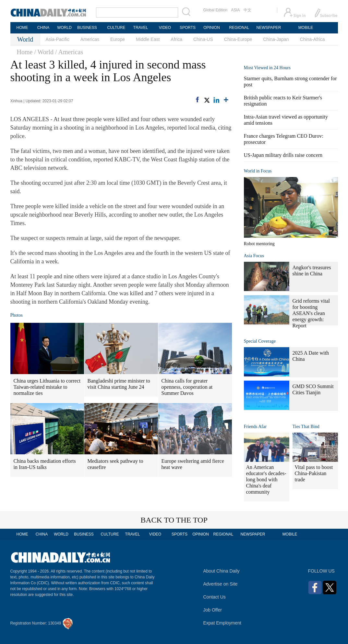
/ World (44, 52)
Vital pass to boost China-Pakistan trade (314, 473)
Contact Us (215, 597)
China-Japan (276, 39)
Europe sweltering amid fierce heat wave (193, 464)
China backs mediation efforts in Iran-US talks (45, 464)
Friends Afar (255, 427)
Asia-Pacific (58, 39)
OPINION (212, 28)
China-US (203, 39)
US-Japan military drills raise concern (283, 155)
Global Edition (216, 10)
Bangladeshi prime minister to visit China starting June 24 (119, 384)
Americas (90, 39)
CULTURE (116, 28)
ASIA (235, 10)
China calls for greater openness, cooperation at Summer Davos (187, 387)
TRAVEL (141, 28)
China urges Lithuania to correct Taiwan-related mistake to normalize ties (47, 387)
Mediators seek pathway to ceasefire (115, 464)
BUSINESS (87, 28)
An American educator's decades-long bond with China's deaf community (266, 480)
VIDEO (165, 28)
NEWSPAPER (269, 28)
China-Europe (238, 39)
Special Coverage (260, 341)
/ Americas (69, 52)
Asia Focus (254, 256)
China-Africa (312, 39)
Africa (176, 39)
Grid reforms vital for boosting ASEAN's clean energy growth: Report (311, 313)
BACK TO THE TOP (174, 520)
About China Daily (222, 571)
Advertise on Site (221, 584)
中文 (247, 10)
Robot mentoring (259, 244)
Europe (118, 39)
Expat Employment (222, 623)
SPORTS (188, 28)
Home (25, 52)
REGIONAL (239, 28)
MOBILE (306, 28)
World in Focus (258, 171)
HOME (22, 28)
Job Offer (213, 610)
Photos (17, 315)
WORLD (64, 28)
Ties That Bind (306, 427)
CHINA (43, 28)
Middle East (148, 39)
